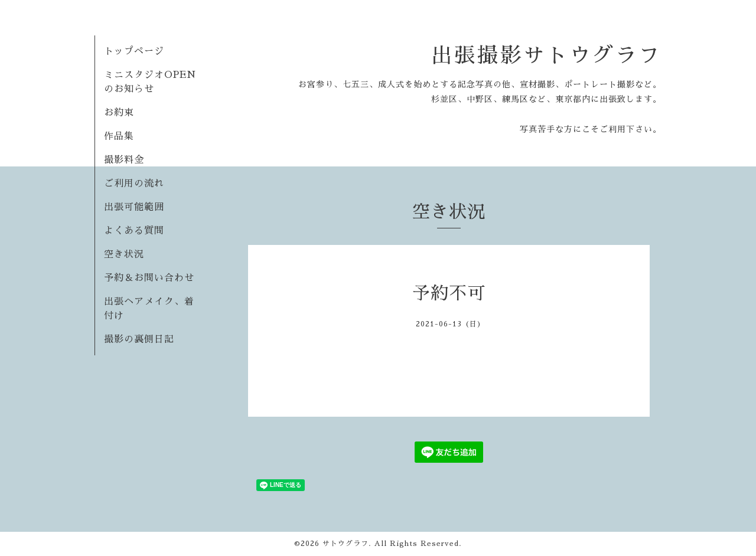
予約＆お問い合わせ (149, 278)
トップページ (134, 51)
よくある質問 (134, 231)
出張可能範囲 (134, 207)
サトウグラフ (346, 544)
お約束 (119, 113)
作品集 (119, 136)
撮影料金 (124, 160)
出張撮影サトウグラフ (546, 55)
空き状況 (124, 254)
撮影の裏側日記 (139, 339)
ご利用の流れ (134, 184)
